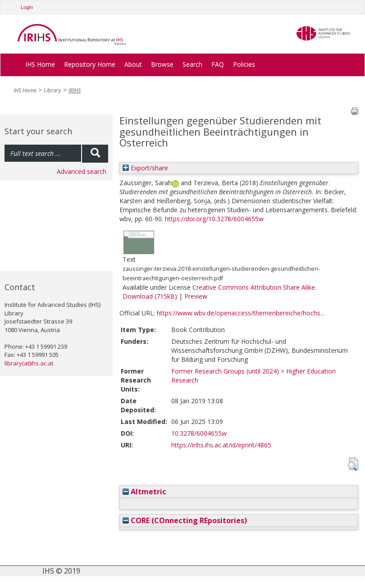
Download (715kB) (150, 296)
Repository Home (90, 64)
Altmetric (144, 492)
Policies (244, 64)
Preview (196, 296)
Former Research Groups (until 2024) (225, 371)
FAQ (218, 64)
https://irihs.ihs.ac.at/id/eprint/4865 (221, 445)
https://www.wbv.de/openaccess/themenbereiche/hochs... (241, 313)
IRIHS (75, 90)
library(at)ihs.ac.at (29, 363)
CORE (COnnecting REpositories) (185, 520)
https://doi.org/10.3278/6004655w (214, 219)
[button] (353, 464)
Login (27, 7)
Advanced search (82, 171)
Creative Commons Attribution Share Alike (254, 287)
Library (52, 90)
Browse (162, 64)
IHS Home (40, 64)
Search (192, 64)
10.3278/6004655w (199, 433)
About (133, 64)
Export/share (145, 168)
